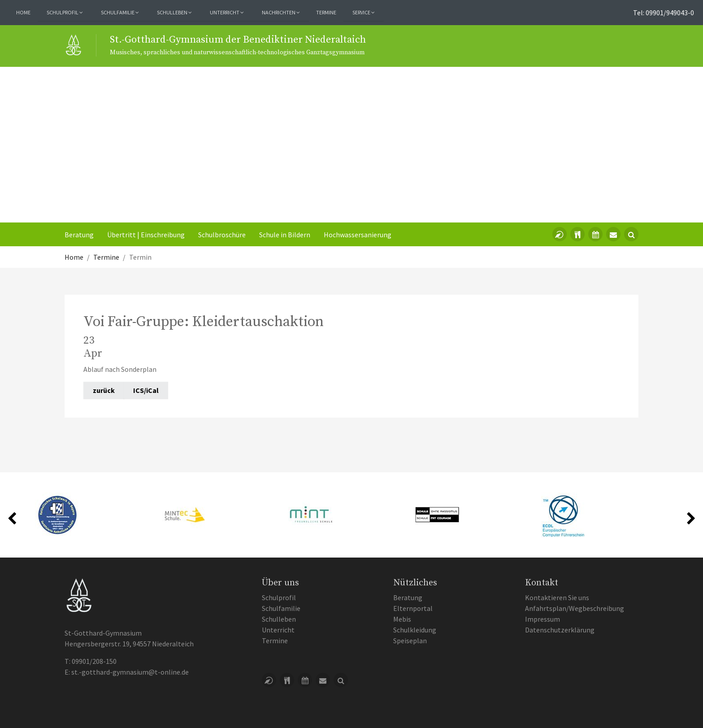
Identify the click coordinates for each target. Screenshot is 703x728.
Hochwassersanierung (358, 235)
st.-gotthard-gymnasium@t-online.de (130, 672)
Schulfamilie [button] (120, 12)
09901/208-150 (94, 661)
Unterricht (278, 630)
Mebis (402, 619)
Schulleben (279, 619)
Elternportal (413, 608)
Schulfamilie (281, 608)
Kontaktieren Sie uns (557, 597)
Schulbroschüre (222, 235)
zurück (104, 390)
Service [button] (364, 12)
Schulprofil (279, 597)
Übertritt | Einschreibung (146, 235)
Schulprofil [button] (65, 12)
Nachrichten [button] (281, 12)
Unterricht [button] (227, 12)
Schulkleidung (415, 630)
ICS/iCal (146, 390)
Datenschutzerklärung (560, 630)
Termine (326, 12)
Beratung (79, 235)
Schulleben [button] (174, 12)
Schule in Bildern (285, 235)
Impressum (542, 619)
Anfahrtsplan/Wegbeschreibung (575, 608)
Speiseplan (410, 641)
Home (23, 12)
